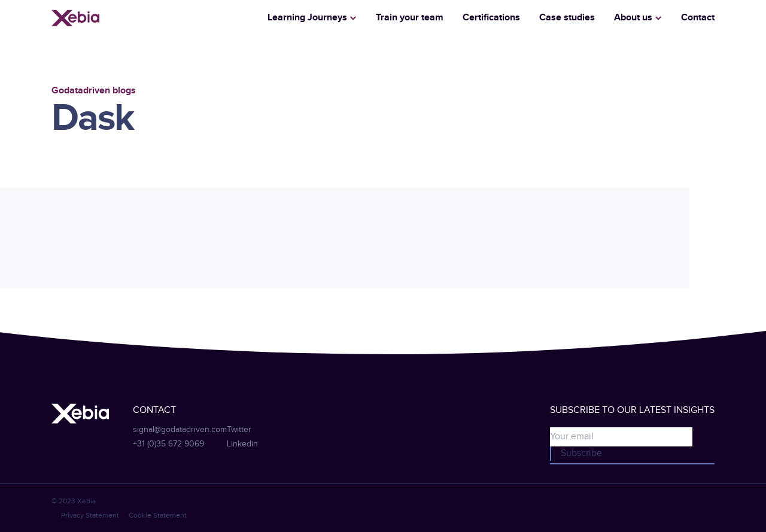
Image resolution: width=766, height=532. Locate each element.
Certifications (491, 18)
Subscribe (581, 453)
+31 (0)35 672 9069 (168, 444)
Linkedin (242, 444)
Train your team (410, 18)
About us (633, 18)
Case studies (567, 18)
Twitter (239, 430)
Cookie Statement (158, 515)
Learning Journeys (307, 18)
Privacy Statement (90, 515)
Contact (698, 18)
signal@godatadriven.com (180, 430)
